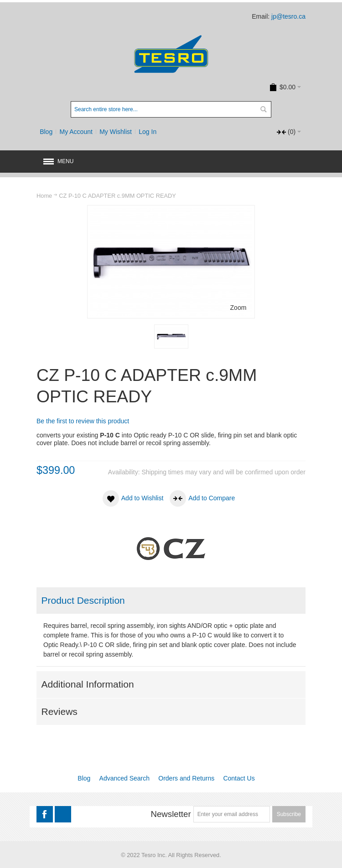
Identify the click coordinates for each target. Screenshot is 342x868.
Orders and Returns (186, 778)
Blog (46, 132)
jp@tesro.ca (288, 16)
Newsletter (171, 814)
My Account (76, 132)
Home (44, 196)
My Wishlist (116, 132)
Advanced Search (125, 778)
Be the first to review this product (83, 421)
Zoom (238, 308)
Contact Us (239, 778)
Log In (148, 132)
